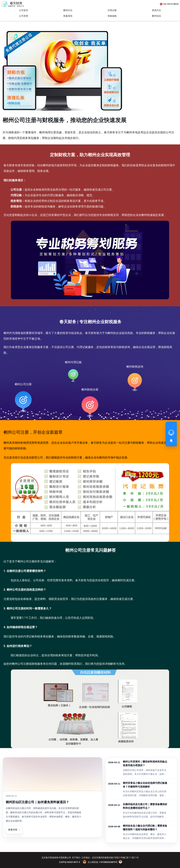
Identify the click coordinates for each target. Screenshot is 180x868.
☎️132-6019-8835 (169, 4)
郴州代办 (68, 10)
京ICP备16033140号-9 (69, 862)
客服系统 (68, 16)
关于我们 (76, 858)
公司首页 (24, 10)
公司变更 (24, 16)
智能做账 (112, 16)
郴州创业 (156, 16)
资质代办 (156, 10)
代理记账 (112, 10)
